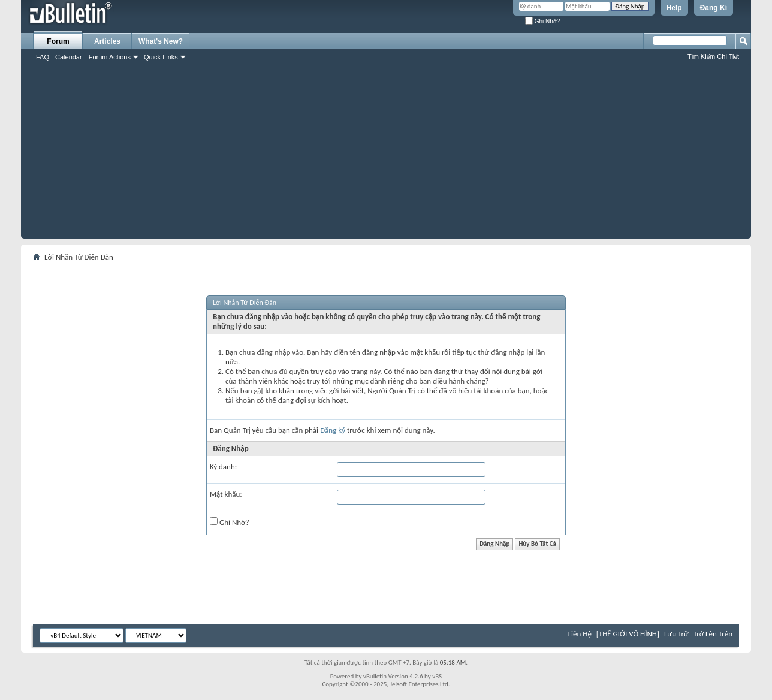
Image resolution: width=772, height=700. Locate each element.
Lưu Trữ (676, 634)
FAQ (43, 57)
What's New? (161, 41)
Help (674, 8)
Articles (107, 41)
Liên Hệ (580, 634)
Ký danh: (223, 467)
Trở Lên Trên (713, 634)
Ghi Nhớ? (542, 21)
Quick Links (161, 57)
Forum (58, 41)
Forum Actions (110, 57)
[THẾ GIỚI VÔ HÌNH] (628, 634)
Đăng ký (333, 430)
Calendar (69, 57)
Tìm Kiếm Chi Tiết (713, 56)
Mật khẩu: (226, 494)
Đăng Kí (714, 8)
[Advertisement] (386, 155)
